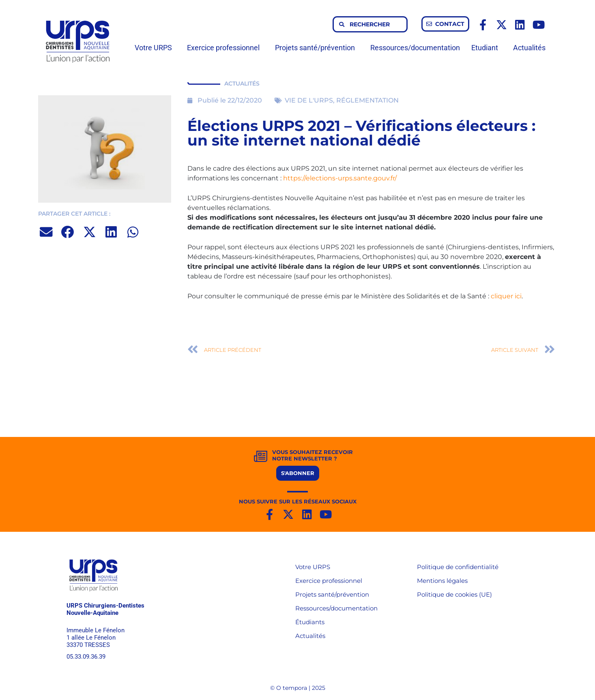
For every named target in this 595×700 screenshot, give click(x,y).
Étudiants (310, 622)
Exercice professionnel (225, 48)
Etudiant (487, 48)
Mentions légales (442, 581)
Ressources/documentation (415, 48)
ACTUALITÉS (242, 83)
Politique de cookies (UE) (454, 594)
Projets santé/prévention (317, 48)
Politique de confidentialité (458, 567)
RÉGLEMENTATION (367, 100)
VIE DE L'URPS (309, 100)
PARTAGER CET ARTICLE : (74, 214)
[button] (46, 232)
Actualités (529, 48)
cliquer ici (506, 296)
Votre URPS (155, 48)
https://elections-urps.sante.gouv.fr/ (340, 178)
